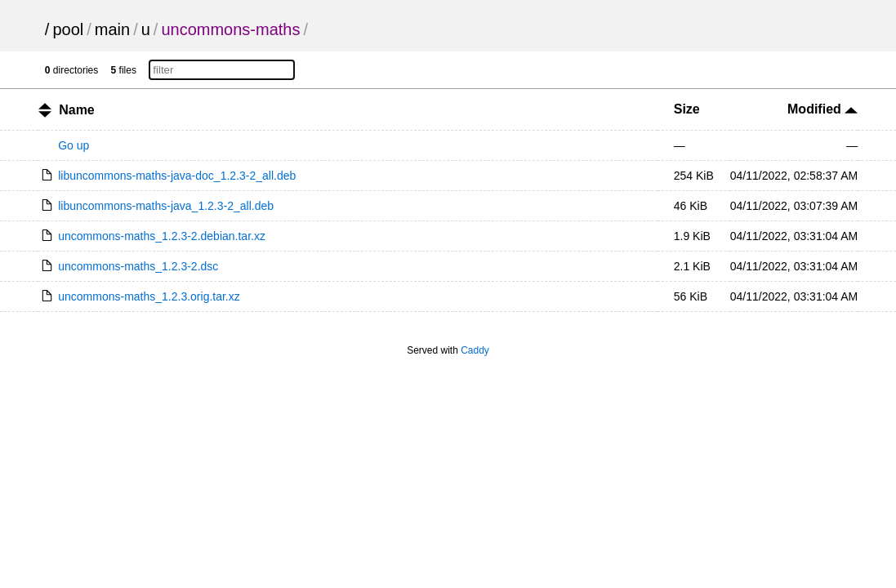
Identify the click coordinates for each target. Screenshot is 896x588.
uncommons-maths (230, 29)
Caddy (475, 350)
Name (77, 110)
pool (68, 29)
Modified (822, 109)
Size (687, 109)
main (112, 29)
